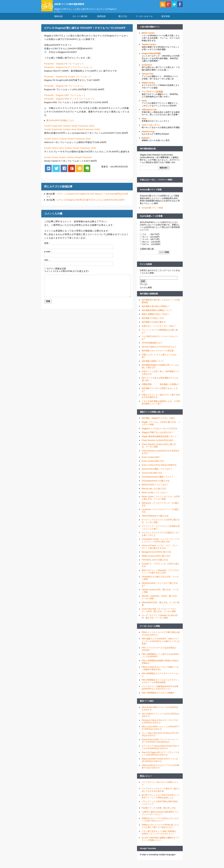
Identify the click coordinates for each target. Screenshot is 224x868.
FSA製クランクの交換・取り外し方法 (159, 811)
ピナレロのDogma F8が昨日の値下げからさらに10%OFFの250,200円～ (92, 203)
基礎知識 (101, 20)
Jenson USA (148, 77)
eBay (144, 122)
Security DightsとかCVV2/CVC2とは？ (159, 350)
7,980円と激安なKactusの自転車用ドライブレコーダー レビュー (160, 817)
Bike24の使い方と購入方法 (154, 492)
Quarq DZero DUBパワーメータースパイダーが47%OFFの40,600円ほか (160, 744)
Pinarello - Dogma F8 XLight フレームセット (68, 80)
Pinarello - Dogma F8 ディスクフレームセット (69, 71)
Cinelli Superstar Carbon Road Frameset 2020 (69, 129)
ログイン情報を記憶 (56, 272)
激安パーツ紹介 (147, 705)
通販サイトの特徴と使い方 (152, 415)
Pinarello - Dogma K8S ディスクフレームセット (69, 102)
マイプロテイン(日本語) (152, 95)
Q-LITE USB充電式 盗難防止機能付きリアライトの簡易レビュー (161, 843)
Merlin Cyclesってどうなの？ (155, 496)
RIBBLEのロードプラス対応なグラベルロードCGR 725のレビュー (160, 823)
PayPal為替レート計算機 (151, 219)
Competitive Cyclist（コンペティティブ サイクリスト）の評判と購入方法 (160, 544)
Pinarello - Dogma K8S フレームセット (65, 99)
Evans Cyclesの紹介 (151, 461)
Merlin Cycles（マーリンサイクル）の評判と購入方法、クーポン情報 (161, 501)
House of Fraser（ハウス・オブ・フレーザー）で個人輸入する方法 (160, 550)
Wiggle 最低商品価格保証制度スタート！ (160, 440)
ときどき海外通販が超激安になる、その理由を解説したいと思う (161, 406)
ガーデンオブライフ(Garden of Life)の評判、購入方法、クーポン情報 (160, 620)
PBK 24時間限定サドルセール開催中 (158, 696)
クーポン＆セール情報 (150, 630)
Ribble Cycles (148, 86)
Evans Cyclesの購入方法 (153, 465)
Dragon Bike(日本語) (151, 57)
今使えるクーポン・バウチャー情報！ (157, 183)
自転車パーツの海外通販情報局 (78, 4)
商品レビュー (146, 780)
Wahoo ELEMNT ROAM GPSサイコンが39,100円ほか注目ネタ (160, 764)
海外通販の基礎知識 (149, 297)
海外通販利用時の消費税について (157, 314)
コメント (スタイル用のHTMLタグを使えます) (66, 275)
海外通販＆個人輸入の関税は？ (156, 310)
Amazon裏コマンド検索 (151, 193)
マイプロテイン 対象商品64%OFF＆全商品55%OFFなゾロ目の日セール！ (160, 691)
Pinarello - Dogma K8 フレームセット (64, 89)
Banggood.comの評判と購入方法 (156, 555)
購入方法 (123, 20)
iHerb (144, 104)
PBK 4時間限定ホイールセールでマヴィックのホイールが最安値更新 (161, 685)
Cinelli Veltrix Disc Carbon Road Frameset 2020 (70, 152)
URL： (47, 263)
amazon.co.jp (148, 135)
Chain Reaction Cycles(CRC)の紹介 (158, 444)
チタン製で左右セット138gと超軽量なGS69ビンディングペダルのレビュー (159, 836)
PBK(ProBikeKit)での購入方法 (155, 519)
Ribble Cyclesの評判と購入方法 (156, 559)
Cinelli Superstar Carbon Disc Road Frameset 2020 (72, 133)
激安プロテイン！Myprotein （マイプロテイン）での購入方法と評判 (160, 575)
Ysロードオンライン (151, 129)
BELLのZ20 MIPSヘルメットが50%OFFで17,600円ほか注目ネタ (161, 731)
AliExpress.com (149, 113)
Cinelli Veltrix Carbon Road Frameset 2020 (67, 142)
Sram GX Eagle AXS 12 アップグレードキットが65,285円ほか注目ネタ (161, 757)
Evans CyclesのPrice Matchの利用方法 (159, 469)
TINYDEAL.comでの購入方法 (155, 563)
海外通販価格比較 (148, 152)
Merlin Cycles (148, 37)
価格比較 (58, 20)
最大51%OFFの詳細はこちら (60, 124)
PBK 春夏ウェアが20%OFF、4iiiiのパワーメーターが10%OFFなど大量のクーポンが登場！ (161, 645)
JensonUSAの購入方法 (152, 476)
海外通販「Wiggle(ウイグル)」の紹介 (158, 422)
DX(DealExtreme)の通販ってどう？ (158, 480)
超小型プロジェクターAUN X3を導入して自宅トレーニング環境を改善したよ (160, 800)
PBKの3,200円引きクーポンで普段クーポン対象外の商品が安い (160, 672)
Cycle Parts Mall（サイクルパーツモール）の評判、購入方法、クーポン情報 (159, 614)
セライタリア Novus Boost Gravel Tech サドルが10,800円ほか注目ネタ (160, 751)
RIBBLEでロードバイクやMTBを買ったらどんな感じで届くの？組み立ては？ (160, 830)
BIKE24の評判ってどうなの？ (155, 488)
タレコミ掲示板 (80, 20)
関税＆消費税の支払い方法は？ (156, 318)
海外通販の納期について (153, 365)
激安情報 (166, 20)
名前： (47, 247)
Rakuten (146, 141)
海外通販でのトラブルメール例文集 (158, 354)
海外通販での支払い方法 (153, 322)
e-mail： (48, 255)
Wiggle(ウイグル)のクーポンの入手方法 (159, 432)
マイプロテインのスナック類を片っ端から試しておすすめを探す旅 (161, 793)
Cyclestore (147, 68)
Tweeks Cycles (149, 48)
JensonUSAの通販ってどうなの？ (157, 472)
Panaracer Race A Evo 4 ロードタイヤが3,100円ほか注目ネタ (160, 725)
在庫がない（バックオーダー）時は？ (159, 330)
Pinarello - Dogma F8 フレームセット (64, 67)
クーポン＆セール (144, 20)
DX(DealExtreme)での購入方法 (156, 484)
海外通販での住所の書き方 (154, 326)
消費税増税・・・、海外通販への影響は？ (161, 388)
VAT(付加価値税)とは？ (152, 346)
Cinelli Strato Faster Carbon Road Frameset (68, 161)
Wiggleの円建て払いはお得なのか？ (158, 436)
